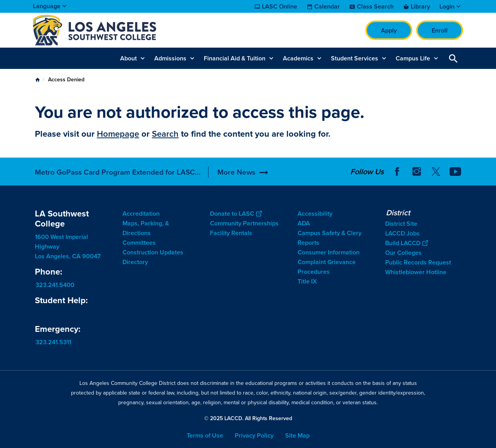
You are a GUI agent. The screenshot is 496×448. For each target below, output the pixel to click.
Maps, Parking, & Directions (146, 228)
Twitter (436, 172)
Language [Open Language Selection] (47, 6)
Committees (139, 243)
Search (165, 134)
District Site (401, 224)
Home (38, 80)
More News (236, 172)
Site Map (297, 435)
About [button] (128, 58)
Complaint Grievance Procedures (327, 267)
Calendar (327, 7)
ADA (304, 223)
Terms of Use (205, 435)
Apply (389, 30)
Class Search (375, 7)
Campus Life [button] (413, 58)
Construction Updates (153, 252)
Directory (135, 262)
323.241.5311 (53, 342)
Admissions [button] (170, 58)
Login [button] (447, 7)
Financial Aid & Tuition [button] (235, 58)
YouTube (455, 172)
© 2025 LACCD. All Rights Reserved (248, 418)
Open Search (453, 58)
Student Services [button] (355, 58)
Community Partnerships (244, 223)
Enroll (440, 30)
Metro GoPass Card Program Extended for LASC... (118, 172)
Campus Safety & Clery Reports (330, 238)
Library (420, 7)
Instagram (417, 172)
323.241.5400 (55, 285)
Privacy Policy (254, 435)
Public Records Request (418, 262)
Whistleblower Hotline (416, 272)
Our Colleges (403, 253)
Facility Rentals (231, 233)
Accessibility (315, 214)
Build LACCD (406, 243)
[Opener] (488, 171)
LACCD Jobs (402, 233)
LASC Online (280, 7)
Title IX (307, 281)
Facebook (397, 172)
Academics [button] (298, 58)
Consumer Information (329, 252)
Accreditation (141, 214)
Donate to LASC (236, 214)
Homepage (118, 134)
